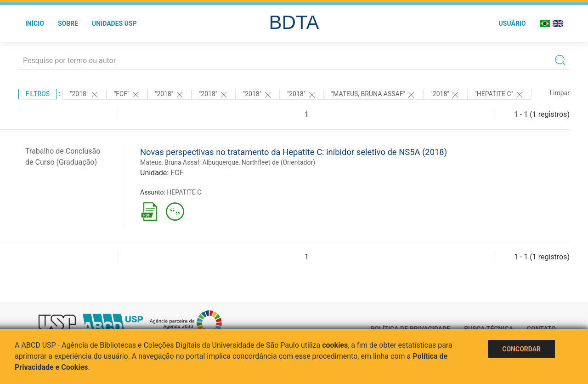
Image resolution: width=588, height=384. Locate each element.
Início (35, 23)
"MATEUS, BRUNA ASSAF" (374, 95)
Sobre (68, 23)
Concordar (521, 349)
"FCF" (127, 95)
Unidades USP (114, 23)
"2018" (85, 95)
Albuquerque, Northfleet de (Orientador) (259, 162)
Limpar (560, 93)
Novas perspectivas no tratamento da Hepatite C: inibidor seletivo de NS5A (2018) (294, 152)
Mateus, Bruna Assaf (170, 162)
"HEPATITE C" (499, 95)
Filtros (38, 94)
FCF (177, 173)
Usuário (512, 23)
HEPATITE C (184, 192)
